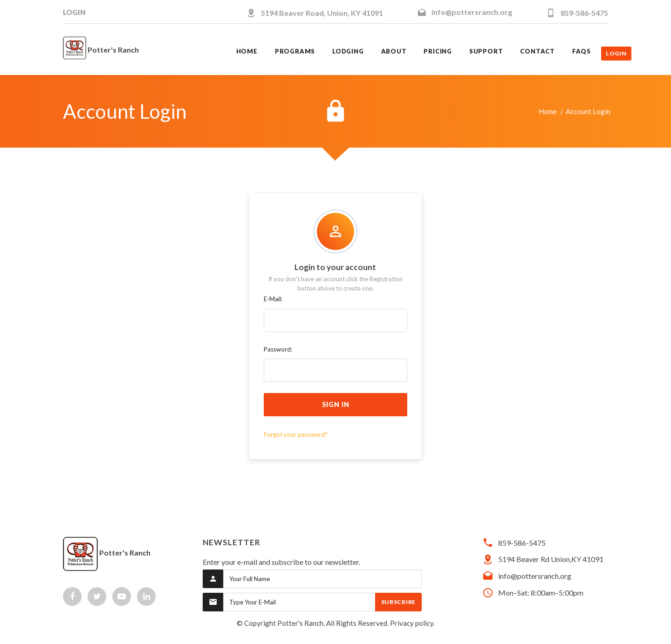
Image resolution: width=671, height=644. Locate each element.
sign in (336, 404)
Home (548, 111)
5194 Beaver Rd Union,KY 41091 (551, 559)
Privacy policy (412, 623)
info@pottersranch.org (472, 12)
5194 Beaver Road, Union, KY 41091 (322, 13)
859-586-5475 (584, 13)
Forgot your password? (296, 434)
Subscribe (398, 602)
